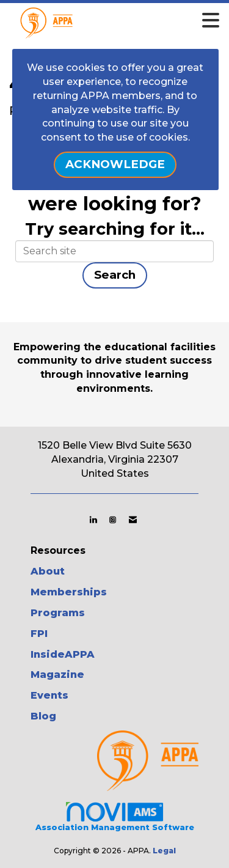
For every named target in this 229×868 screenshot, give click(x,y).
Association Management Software (115, 816)
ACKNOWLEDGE (115, 164)
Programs (58, 613)
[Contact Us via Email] (133, 520)
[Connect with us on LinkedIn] (93, 520)
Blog (43, 716)
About (48, 571)
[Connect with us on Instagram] (113, 520)
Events (49, 695)
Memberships (69, 592)
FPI (39, 634)
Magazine (57, 675)
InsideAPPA (63, 654)
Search (115, 275)
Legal (164, 851)
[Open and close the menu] (132, 21)
